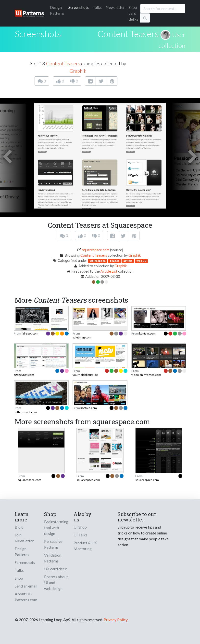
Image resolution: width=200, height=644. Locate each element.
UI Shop (80, 527)
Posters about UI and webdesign (56, 582)
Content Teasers (128, 34)
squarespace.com (96, 250)
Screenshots (79, 7)
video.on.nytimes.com (146, 375)
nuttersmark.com (25, 412)
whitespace (98, 261)
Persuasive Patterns (53, 544)
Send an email (26, 586)
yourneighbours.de (85, 375)
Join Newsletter (24, 538)
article (128, 261)
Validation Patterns (53, 558)
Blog (19, 527)
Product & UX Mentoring (85, 546)
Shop (19, 578)
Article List (109, 271)
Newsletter (115, 7)
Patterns (57, 10)
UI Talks (81, 535)
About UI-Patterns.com (26, 597)
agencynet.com (24, 375)
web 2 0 (141, 261)
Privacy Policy (116, 620)
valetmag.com (82, 337)
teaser (114, 261)
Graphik (78, 71)
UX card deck (56, 569)
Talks (97, 7)
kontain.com (147, 333)
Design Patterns (22, 552)
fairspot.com (30, 333)
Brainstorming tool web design (56, 527)
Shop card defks (133, 13)
